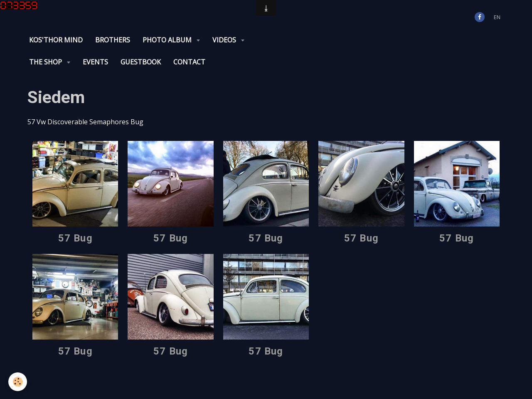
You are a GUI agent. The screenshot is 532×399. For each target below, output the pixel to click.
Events (95, 62)
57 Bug (75, 238)
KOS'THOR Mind (56, 40)
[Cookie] (18, 382)
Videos (225, 40)
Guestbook (141, 62)
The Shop (46, 62)
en (497, 17)
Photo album (168, 40)
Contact (189, 62)
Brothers (113, 40)
